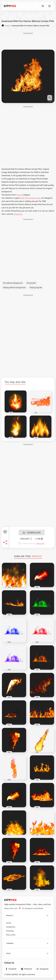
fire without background (13, 283)
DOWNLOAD (32, 533)
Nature (19, 195)
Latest (9, 923)
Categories (11, 927)
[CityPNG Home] (10, 6)
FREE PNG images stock (30, 198)
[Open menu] (49, 6)
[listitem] (11, 969)
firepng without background (14, 287)
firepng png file (36, 287)
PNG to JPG (11, 935)
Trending (10, 931)
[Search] (43, 6)
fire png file (31, 283)
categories (18, 214)
